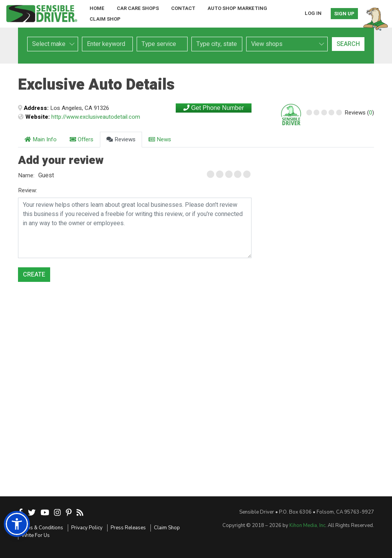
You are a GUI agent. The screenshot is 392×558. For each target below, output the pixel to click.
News (160, 139)
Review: (28, 190)
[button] (17, 524)
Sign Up (344, 14)
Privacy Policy (87, 528)
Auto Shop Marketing (237, 8)
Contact (183, 8)
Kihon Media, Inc (307, 525)
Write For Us (36, 535)
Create (34, 275)
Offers (82, 139)
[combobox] (162, 44)
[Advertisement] (320, 195)
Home (97, 8)
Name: (26, 175)
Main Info (41, 139)
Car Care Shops (138, 8)
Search (348, 44)
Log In (313, 13)
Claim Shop (105, 19)
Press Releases (128, 528)
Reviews (121, 139)
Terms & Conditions (41, 528)
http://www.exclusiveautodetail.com (96, 117)
